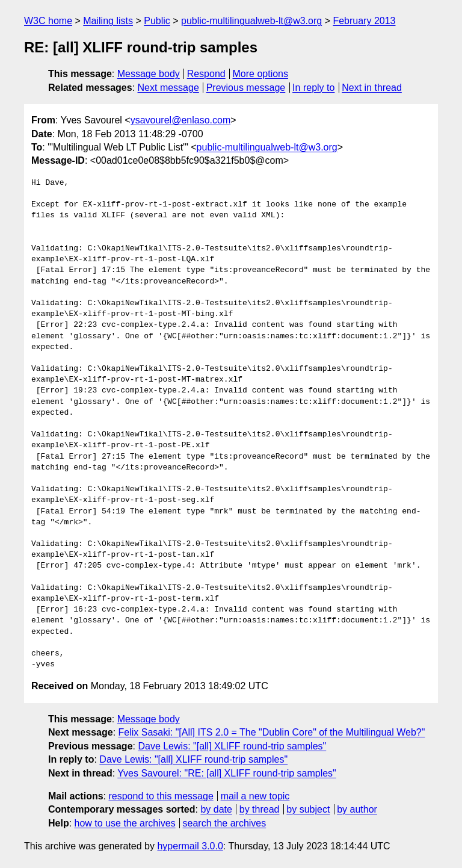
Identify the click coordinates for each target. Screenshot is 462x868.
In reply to (313, 88)
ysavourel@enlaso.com (181, 120)
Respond (206, 74)
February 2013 (364, 21)
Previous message (246, 88)
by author (357, 809)
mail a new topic (255, 796)
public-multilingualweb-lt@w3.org (251, 21)
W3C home (48, 21)
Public (157, 21)
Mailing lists (108, 21)
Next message (168, 88)
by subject (308, 809)
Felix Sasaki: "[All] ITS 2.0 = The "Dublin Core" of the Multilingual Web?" (272, 732)
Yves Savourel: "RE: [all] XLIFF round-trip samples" (227, 773)
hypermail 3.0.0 (190, 846)
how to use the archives (125, 823)
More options (261, 74)
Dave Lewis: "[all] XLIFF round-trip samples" (232, 746)
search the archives (225, 823)
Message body (149, 74)
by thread (260, 809)
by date (216, 809)
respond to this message (161, 796)
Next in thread (372, 88)
